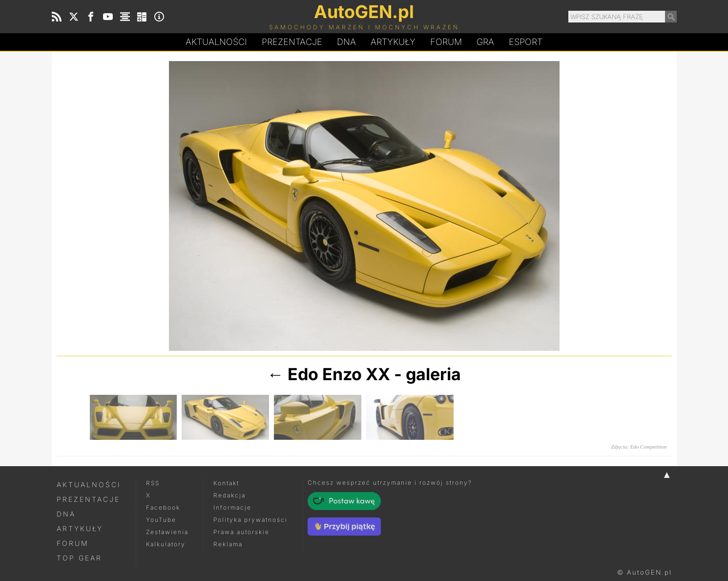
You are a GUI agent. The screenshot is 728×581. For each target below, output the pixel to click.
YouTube (161, 520)
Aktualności (216, 42)
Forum (446, 42)
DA (346, 42)
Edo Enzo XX (339, 374)
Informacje (232, 507)
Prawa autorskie (241, 532)
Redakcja (229, 495)
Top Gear (79, 558)
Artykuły (393, 42)
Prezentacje (292, 42)
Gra (485, 42)
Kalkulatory (166, 544)
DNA (66, 514)
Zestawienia (167, 532)
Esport (526, 42)
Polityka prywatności (250, 520)
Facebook (163, 507)
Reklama (228, 544)
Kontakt (226, 483)
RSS (153, 483)
